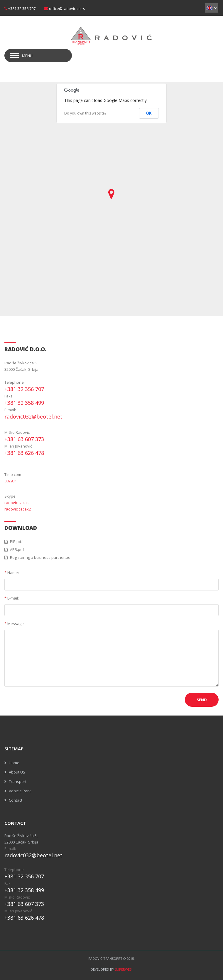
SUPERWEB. (124, 969)
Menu (27, 56)
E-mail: (12, 598)
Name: (12, 573)
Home (14, 763)
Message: (15, 624)
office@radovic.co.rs (67, 8)
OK (149, 113)
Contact (16, 800)
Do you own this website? (85, 113)
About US (17, 772)
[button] (111, 194)
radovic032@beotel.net (33, 416)
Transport (18, 781)
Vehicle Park (20, 791)
